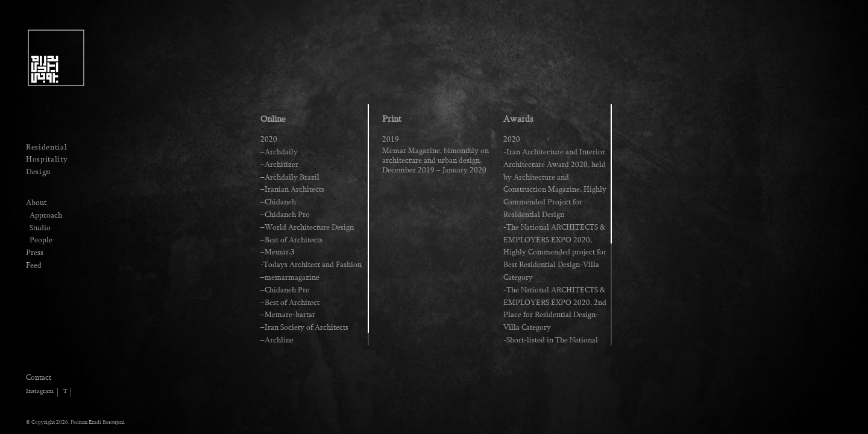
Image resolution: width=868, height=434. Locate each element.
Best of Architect (292, 303)
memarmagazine (292, 277)
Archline (279, 340)
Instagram (40, 391)
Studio (40, 228)
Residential (46, 147)
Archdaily (281, 152)
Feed (34, 265)
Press (35, 253)
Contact (39, 377)
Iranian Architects (294, 189)
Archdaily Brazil (292, 177)
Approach (46, 215)
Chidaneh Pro (287, 215)
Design (38, 172)
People (41, 240)
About (36, 203)
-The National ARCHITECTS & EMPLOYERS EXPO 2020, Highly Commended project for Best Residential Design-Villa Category (555, 252)
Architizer (281, 165)
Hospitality (47, 159)
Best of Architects (294, 240)
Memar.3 (280, 252)
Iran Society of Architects (307, 327)
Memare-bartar (290, 315)
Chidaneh (280, 202)
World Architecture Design (309, 227)
